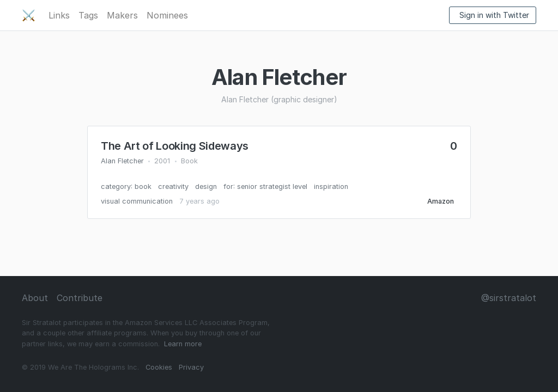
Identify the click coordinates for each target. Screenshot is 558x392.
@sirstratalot (509, 298)
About (35, 298)
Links (59, 15)
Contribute (80, 298)
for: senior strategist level (265, 186)
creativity (173, 186)
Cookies (159, 367)
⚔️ (29, 15)
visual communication (137, 201)
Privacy (191, 367)
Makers (122, 15)
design (206, 186)
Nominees (167, 15)
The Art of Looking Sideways (175, 146)
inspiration (331, 186)
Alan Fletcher (122, 161)
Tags (88, 15)
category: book (126, 186)
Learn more (183, 344)
